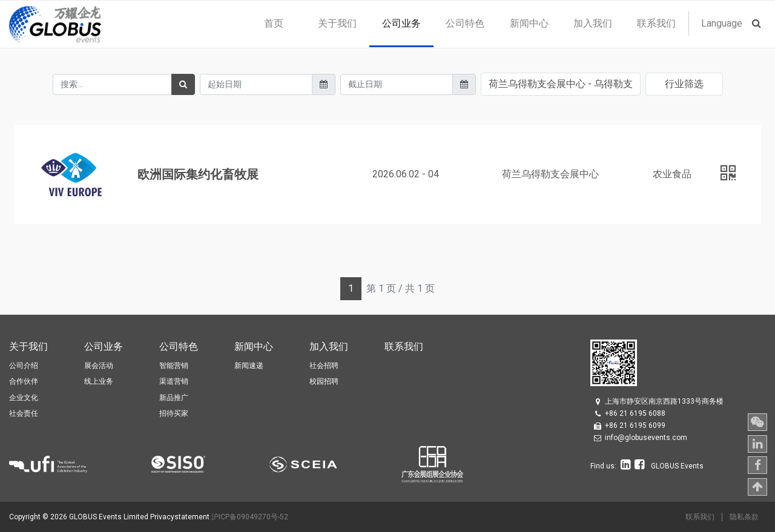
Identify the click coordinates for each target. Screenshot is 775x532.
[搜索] (183, 84)
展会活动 (99, 366)
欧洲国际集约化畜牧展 (198, 174)
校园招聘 (324, 381)
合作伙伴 (24, 381)
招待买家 (174, 413)
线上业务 (99, 381)
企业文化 (24, 398)
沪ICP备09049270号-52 (250, 517)
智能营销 (174, 366)
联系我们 (700, 517)
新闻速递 (249, 366)
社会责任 (24, 413)
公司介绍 (24, 366)
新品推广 (174, 398)
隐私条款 (744, 517)
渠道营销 (174, 381)
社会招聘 (324, 366)
